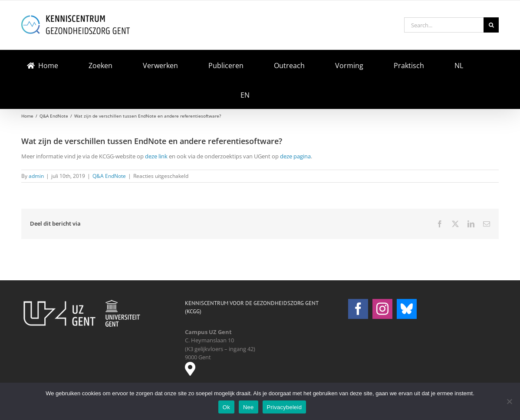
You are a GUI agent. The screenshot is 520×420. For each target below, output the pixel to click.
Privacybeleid (285, 407)
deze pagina (295, 156)
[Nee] (509, 401)
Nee (248, 407)
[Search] (491, 25)
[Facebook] (358, 309)
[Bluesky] (407, 309)
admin (36, 176)
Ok (226, 407)
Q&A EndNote (109, 176)
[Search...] (444, 25)
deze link (156, 156)
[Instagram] (382, 309)
